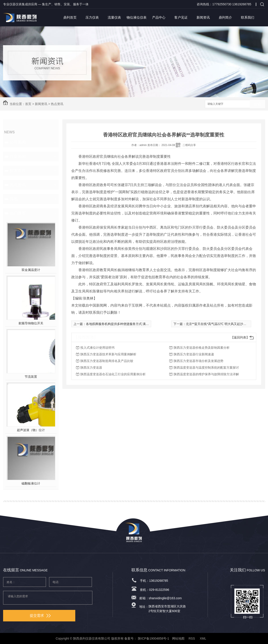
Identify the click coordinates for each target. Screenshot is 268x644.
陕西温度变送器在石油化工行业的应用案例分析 (113, 374)
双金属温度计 (31, 270)
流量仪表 (114, 17)
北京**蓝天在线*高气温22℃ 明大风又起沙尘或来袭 (221, 324)
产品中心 (159, 17)
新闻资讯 (203, 17)
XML (203, 638)
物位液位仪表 (137, 17)
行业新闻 (18, 156)
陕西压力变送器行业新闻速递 (194, 354)
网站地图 (178, 638)
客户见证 (181, 17)
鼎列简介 (225, 17)
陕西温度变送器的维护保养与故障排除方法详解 (206, 374)
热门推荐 (18, 213)
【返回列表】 (240, 337)
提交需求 (40, 616)
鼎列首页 (70, 17)
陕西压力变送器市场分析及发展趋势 (199, 361)
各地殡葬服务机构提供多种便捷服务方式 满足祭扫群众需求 (127, 324)
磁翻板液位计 (31, 483)
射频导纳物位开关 (31, 323)
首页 (28, 104)
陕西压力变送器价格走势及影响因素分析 (202, 348)
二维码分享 (189, 145)
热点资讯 (57, 104)
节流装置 (31, 377)
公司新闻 (18, 142)
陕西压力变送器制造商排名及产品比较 (107, 361)
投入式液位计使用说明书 (97, 348)
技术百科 (18, 171)
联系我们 (248, 17)
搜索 (257, 104)
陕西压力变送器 (91, 368)
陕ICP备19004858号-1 (153, 638)
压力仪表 (92, 17)
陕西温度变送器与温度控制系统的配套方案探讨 (206, 368)
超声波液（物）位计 (31, 430)
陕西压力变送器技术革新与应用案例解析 (108, 354)
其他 (14, 199)
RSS (192, 638)
